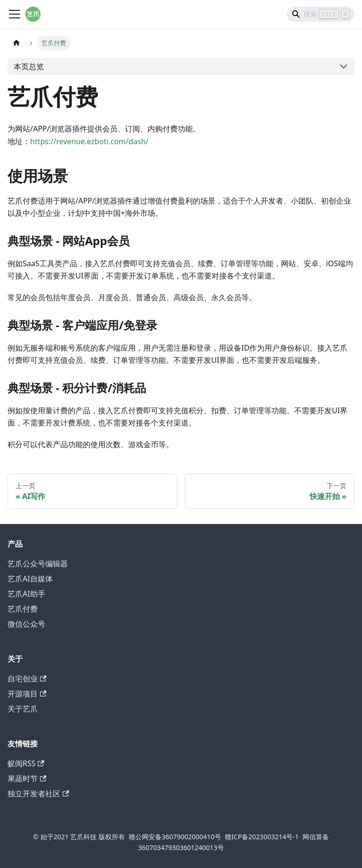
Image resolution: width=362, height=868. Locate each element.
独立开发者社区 (38, 794)
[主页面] (16, 43)
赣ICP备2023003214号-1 (262, 837)
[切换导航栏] (15, 14)
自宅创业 (27, 679)
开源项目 (27, 694)
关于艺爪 (23, 709)
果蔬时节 (27, 778)
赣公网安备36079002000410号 (175, 837)
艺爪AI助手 (26, 594)
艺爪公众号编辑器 (38, 564)
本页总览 (29, 66)
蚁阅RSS (26, 763)
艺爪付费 (23, 609)
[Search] (321, 14)
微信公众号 (26, 624)
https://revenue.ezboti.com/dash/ (89, 141)
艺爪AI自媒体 (30, 579)
